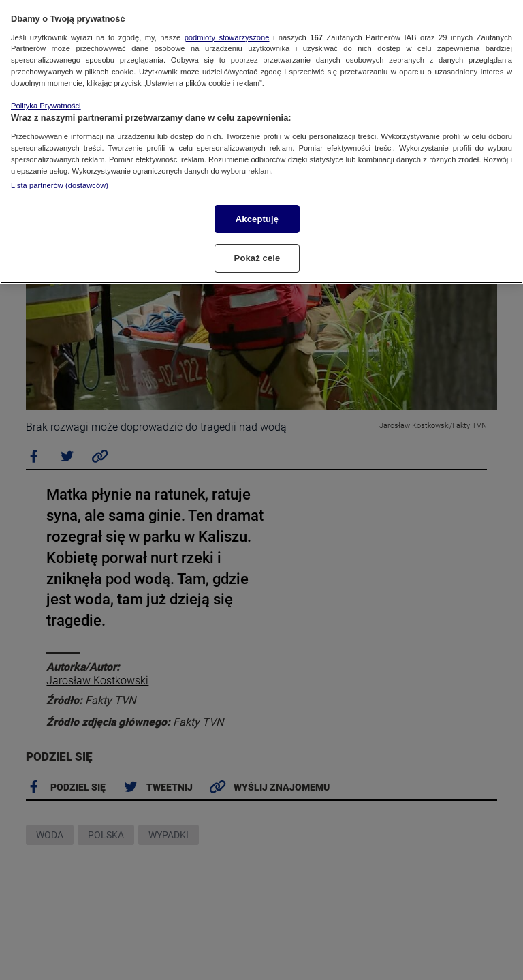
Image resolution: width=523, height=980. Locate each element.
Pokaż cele (257, 258)
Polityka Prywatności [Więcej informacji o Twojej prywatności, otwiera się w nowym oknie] (46, 106)
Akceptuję (257, 219)
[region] (261, 142)
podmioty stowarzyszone (227, 37)
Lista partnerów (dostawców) (60, 185)
